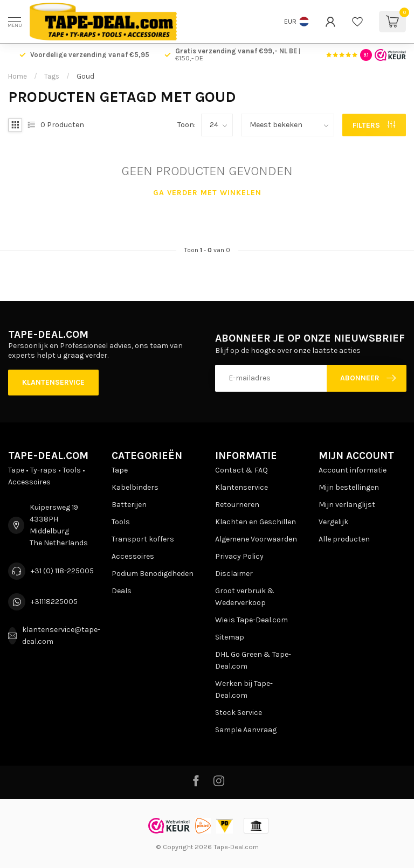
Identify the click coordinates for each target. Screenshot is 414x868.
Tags (52, 76)
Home (18, 76)
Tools (121, 522)
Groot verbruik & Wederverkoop (245, 597)
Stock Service (239, 713)
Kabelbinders (135, 487)
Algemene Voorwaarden (256, 539)
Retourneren (237, 505)
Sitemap (230, 637)
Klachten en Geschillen (256, 522)
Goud (85, 76)
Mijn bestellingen (349, 487)
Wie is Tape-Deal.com (251, 620)
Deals (122, 591)
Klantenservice (53, 382)
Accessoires (133, 556)
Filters (374, 125)
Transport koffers (143, 539)
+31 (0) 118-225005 (62, 571)
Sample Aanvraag (246, 730)
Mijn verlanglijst (347, 505)
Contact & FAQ (241, 470)
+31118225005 (54, 602)
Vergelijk (333, 522)
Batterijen (129, 505)
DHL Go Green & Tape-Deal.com (253, 660)
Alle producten (344, 539)
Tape (120, 470)
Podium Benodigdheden (153, 574)
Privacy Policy (239, 556)
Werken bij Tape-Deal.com (244, 689)
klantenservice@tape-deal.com (61, 636)
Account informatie (353, 470)
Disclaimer (234, 574)
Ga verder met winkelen (207, 193)
